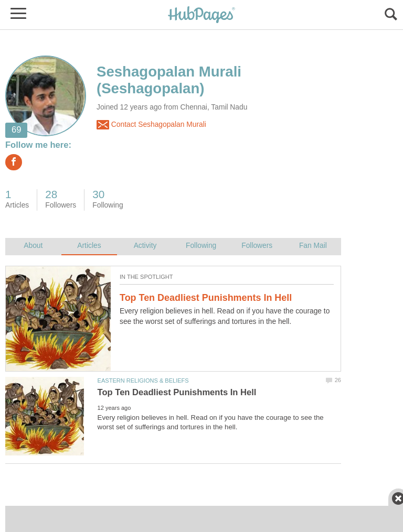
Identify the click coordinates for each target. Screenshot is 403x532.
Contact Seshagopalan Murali (151, 125)
